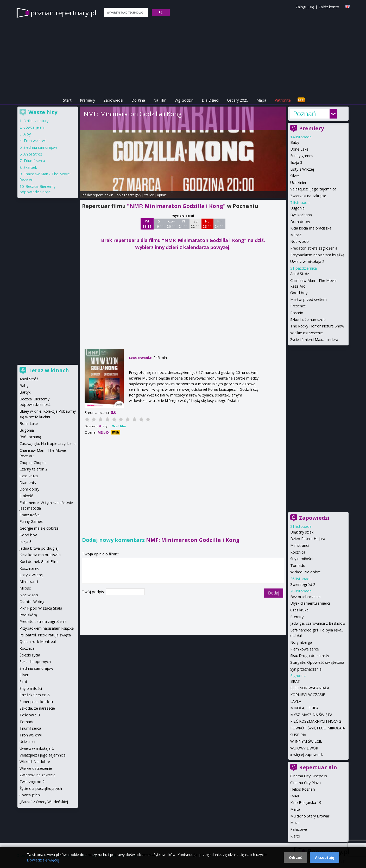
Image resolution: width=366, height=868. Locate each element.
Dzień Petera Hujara (308, 539)
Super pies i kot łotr (36, 702)
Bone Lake (299, 149)
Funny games (302, 156)
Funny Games (31, 521)
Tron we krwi (34, 141)
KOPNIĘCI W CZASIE (308, 695)
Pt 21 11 (183, 224)
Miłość (296, 235)
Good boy (299, 293)
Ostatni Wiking (32, 602)
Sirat (23, 682)
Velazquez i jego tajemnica (313, 189)
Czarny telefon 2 (33, 469)
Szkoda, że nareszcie (308, 320)
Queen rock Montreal (38, 641)
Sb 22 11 (195, 224)
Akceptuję (324, 857)
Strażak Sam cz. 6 (34, 695)
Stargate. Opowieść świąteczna (317, 662)
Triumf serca (34, 161)
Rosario (297, 313)
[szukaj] (126, 13)
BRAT (295, 681)
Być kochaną (301, 215)
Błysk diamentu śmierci (310, 603)
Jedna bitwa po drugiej (39, 548)
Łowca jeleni (34, 127)
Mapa (261, 100)
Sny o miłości (301, 559)
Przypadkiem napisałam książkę (317, 255)
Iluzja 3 (296, 162)
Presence (298, 306)
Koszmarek (29, 568)
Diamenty (28, 483)
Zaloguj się (305, 7)
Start (67, 100)
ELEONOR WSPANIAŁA (310, 688)
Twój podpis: (94, 592)
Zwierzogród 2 (303, 584)
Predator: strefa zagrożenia (314, 248)
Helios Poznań (303, 789)
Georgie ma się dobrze (39, 528)
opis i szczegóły (129, 195)
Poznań (304, 114)
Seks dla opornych (35, 662)
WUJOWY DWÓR (304, 748)
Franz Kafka (30, 515)
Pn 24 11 (219, 224)
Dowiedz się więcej (43, 860)
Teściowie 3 (30, 715)
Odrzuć (295, 857)
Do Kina (138, 100)
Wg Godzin (184, 100)
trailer (149, 195)
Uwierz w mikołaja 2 (307, 261)
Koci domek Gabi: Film (39, 562)
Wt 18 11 (147, 224)
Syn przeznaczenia (306, 669)
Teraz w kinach (49, 370)
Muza (295, 823)
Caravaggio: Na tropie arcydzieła (48, 444)
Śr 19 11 (159, 224)
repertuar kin (103, 195)
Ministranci (299, 545)
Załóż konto (329, 7)
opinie (162, 195)
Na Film (160, 100)
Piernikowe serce (305, 649)
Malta (295, 809)
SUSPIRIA (298, 735)
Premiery (87, 100)
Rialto (295, 836)
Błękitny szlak (302, 532)
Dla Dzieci (210, 100)
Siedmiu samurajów (40, 147)
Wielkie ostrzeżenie (307, 333)
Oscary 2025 (238, 100)
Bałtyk (25, 392)
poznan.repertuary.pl (64, 13)
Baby (295, 142)
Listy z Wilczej (302, 169)
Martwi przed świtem (308, 299)
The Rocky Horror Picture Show (317, 326)
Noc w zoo (299, 241)
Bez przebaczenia (305, 597)
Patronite (283, 100)
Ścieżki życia (30, 655)
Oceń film (119, 426)
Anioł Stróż (300, 274)
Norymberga (301, 642)
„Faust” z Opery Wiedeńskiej (44, 802)
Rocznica (298, 552)
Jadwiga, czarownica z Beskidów (318, 623)
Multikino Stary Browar (310, 816)
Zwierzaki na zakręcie (308, 196)
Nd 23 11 (207, 224)
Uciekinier (298, 182)
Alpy (27, 134)
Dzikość (26, 496)
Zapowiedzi (113, 100)
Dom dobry (300, 222)
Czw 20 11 (171, 224)
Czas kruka (299, 610)
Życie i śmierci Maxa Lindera (314, 340)
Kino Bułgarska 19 (306, 802)
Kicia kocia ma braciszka (311, 228)
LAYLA (296, 701)
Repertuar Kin (318, 767)
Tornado (298, 565)
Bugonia (297, 208)
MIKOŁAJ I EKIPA (304, 708)
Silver (295, 176)
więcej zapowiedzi (309, 755)
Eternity (297, 617)
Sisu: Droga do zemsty (310, 656)
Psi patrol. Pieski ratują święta (45, 635)
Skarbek (30, 167)
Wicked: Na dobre (305, 572)
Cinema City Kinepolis (309, 776)
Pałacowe (299, 829)
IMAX (295, 796)
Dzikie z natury (36, 121)
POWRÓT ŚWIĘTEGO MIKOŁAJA (318, 728)
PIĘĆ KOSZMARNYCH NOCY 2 (316, 721)
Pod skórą (28, 615)
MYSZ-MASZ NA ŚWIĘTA (311, 715)
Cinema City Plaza (305, 783)
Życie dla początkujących (41, 788)
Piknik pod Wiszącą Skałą (41, 608)
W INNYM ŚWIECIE (306, 741)
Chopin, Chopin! (33, 463)
